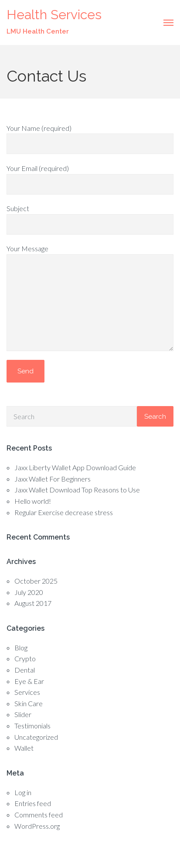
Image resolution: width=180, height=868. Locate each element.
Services (27, 692)
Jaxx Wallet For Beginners (53, 479)
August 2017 (33, 603)
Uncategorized (36, 737)
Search (155, 417)
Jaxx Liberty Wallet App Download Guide (75, 467)
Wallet (24, 748)
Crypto (25, 658)
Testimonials (32, 726)
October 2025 (36, 581)
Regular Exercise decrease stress (64, 512)
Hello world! (33, 501)
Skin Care (29, 703)
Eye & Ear (29, 681)
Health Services (54, 15)
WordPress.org (37, 826)
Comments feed (39, 815)
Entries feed (33, 803)
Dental (25, 670)
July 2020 (29, 592)
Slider (23, 714)
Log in (23, 792)
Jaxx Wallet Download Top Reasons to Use (77, 490)
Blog (21, 648)
